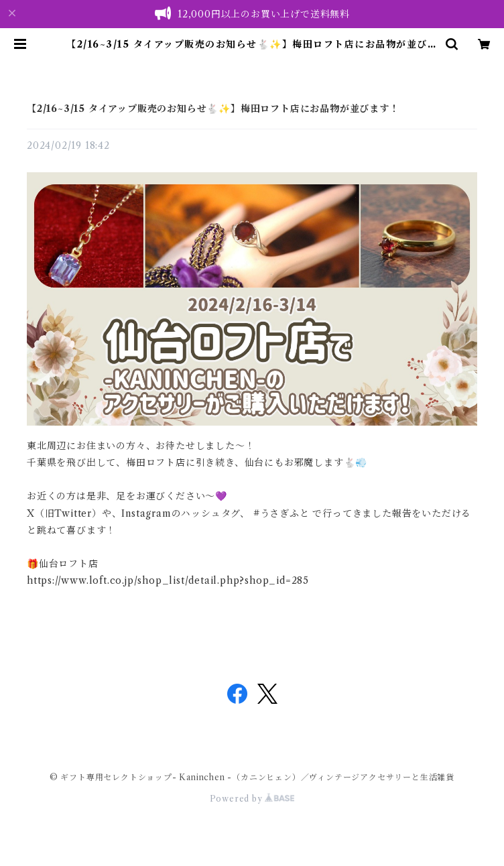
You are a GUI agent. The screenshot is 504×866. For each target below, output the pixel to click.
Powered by (252, 799)
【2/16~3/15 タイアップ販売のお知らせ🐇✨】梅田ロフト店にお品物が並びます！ (213, 109)
